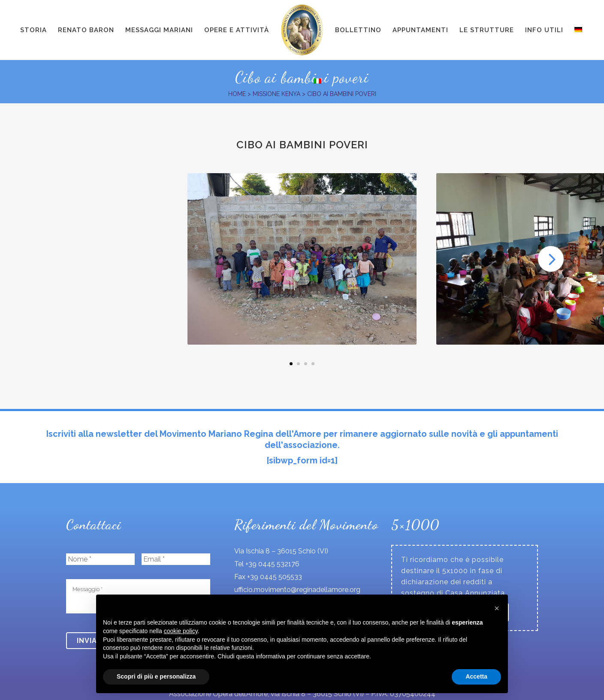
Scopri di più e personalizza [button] (156, 676)
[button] (497, 608)
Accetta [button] (476, 676)
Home (237, 94)
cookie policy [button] (181, 631)
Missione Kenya (276, 94)
